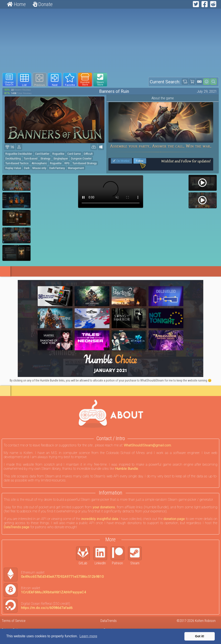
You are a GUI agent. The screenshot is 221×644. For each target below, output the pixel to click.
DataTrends (109, 621)
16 (10, 147)
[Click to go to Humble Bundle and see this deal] (110, 328)
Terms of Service (14, 621)
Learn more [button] (88, 636)
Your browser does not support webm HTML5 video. (111, 192)
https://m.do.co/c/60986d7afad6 (47, 608)
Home (16, 4)
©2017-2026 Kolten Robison (196, 621)
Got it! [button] (200, 636)
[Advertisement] (111, 41)
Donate (43, 4)
